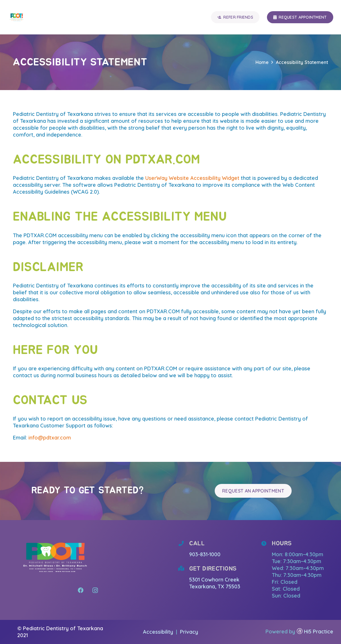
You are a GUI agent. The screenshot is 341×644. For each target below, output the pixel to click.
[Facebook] (81, 590)
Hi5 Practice (319, 632)
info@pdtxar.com (50, 438)
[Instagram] (95, 590)
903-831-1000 (205, 554)
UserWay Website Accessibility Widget (192, 178)
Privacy (189, 632)
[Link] (17, 17)
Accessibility (159, 632)
